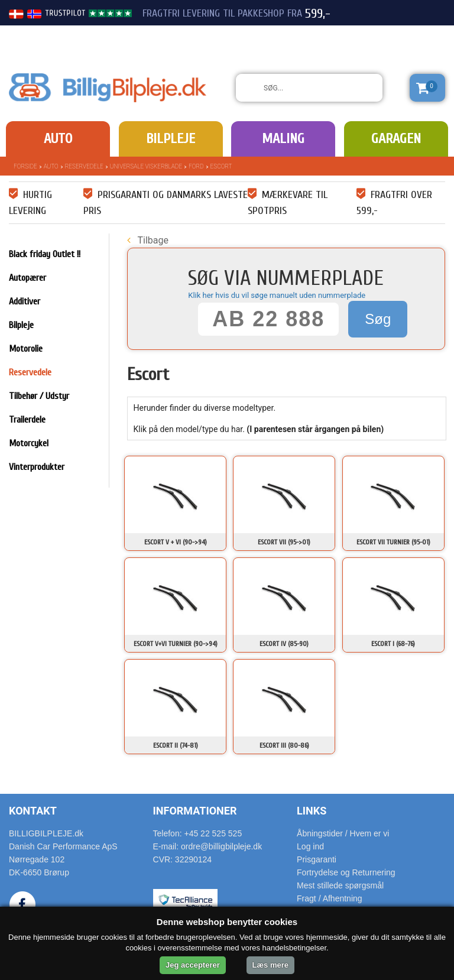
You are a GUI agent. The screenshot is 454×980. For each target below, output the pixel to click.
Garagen (396, 139)
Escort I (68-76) (393, 644)
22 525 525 (380, 34)
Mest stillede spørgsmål (340, 885)
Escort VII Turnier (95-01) (393, 542)
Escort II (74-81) (176, 745)
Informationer (195, 811)
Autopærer (27, 278)
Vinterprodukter (37, 467)
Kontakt (33, 811)
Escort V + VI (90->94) (176, 542)
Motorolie (26, 349)
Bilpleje (171, 139)
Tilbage (148, 240)
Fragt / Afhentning (330, 898)
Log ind (310, 846)
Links (312, 811)
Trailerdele (27, 420)
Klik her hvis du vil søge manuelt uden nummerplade (277, 295)
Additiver (25, 301)
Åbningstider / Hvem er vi (343, 833)
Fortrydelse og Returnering (346, 872)
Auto (58, 139)
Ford (196, 166)
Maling (283, 139)
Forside (25, 166)
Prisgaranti (317, 859)
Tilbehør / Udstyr (39, 396)
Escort (221, 166)
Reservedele (84, 166)
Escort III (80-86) (284, 745)
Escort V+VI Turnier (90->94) (176, 644)
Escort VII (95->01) (284, 542)
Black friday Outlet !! (45, 254)
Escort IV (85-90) (284, 644)
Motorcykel (29, 443)
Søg (378, 319)
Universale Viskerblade (146, 166)
